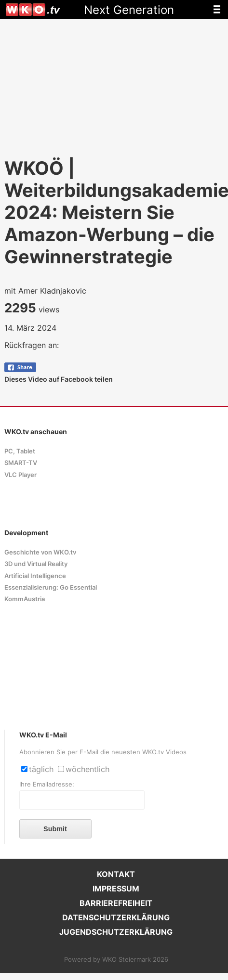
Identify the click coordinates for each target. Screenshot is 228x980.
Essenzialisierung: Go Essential (51, 587)
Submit (55, 829)
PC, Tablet (20, 451)
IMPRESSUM (116, 889)
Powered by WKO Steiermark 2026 (116, 960)
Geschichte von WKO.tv (40, 552)
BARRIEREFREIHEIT (116, 903)
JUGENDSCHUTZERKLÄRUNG (116, 932)
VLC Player (20, 475)
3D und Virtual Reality (36, 564)
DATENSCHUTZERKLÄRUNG (116, 917)
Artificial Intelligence (35, 576)
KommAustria (25, 599)
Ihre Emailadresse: (47, 784)
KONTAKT (116, 874)
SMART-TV (21, 463)
